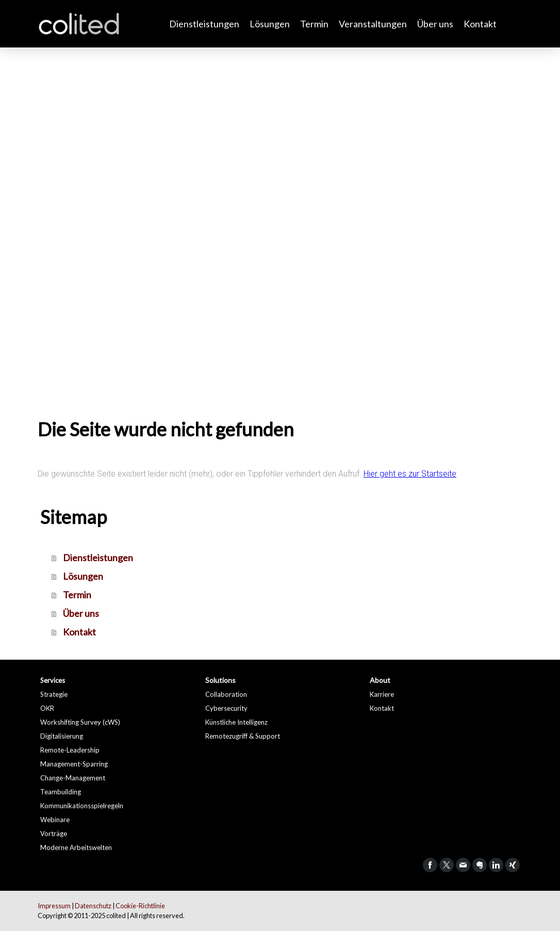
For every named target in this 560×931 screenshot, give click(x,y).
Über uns (435, 24)
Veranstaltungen (373, 24)
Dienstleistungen (204, 24)
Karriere (382, 694)
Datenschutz (93, 906)
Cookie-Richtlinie (140, 906)
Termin (314, 24)
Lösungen (270, 24)
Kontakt (480, 24)
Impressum (54, 906)
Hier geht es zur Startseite (410, 474)
